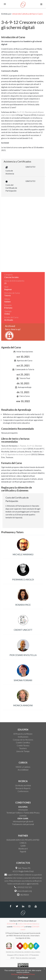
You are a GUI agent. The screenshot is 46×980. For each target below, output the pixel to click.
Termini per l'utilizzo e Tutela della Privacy (23, 813)
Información (23, 810)
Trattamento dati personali (23, 824)
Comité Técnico (23, 745)
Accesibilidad (23, 770)
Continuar (23, 977)
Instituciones (23, 737)
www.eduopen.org (24, 891)
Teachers (23, 748)
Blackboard (23, 849)
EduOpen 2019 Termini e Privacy (23, 974)
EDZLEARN (11, 924)
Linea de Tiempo (23, 751)
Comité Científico (23, 743)
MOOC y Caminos (23, 767)
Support (10, 875)
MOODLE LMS (18, 927)
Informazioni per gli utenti (23, 821)
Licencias (23, 816)
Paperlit (23, 852)
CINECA (23, 843)
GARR (23, 846)
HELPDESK (24, 895)
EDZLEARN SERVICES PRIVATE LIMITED (23, 840)
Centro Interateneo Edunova (28, 924)
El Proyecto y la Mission (23, 734)
